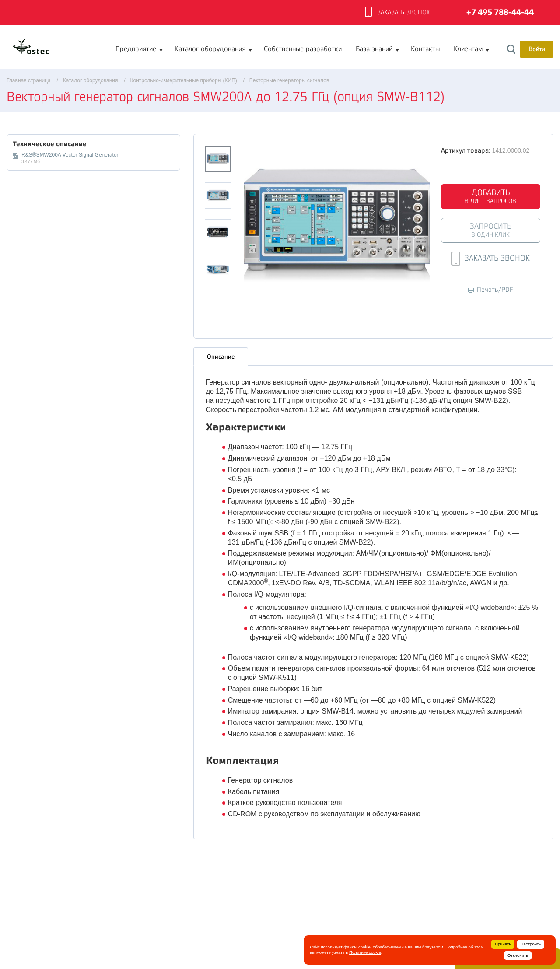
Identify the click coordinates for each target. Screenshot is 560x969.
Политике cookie (365, 952)
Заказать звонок (397, 13)
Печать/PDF (490, 290)
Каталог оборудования (210, 49)
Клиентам (468, 49)
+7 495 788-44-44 (500, 12)
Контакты (425, 49)
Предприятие (136, 49)
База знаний (374, 49)
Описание (221, 357)
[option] (337, 226)
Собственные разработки (303, 49)
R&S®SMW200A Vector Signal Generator (70, 155)
